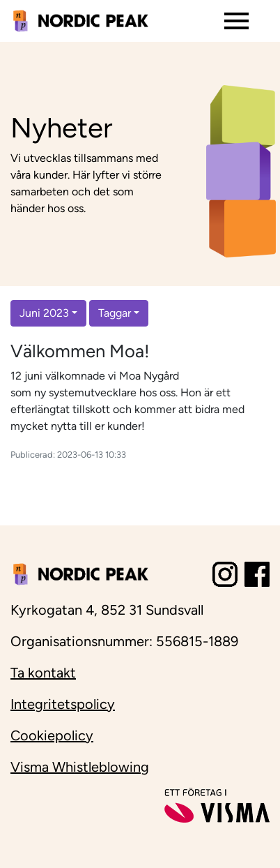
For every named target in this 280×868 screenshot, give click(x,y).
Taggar (115, 313)
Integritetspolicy (63, 704)
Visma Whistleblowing (80, 767)
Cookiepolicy (52, 735)
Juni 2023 (44, 313)
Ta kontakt (43, 673)
